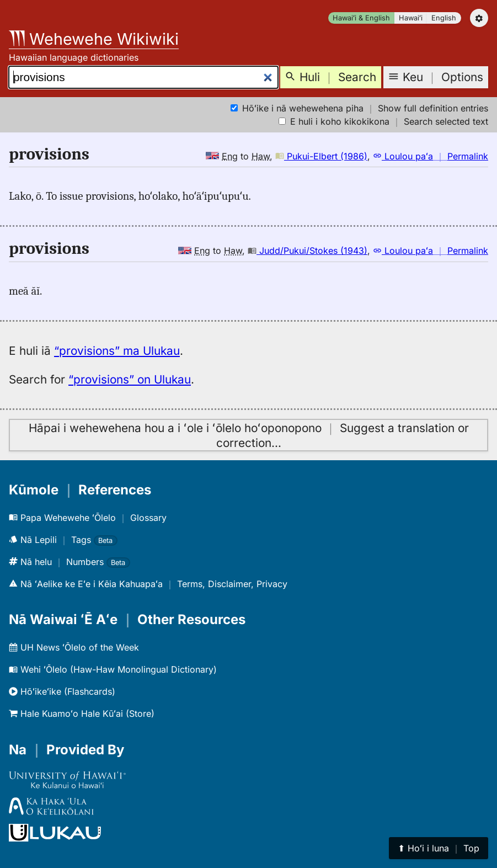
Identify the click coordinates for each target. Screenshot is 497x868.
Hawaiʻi (411, 18)
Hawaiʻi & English (361, 18)
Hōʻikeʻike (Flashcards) (62, 691)
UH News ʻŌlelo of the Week (74, 647)
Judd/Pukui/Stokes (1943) (308, 251)
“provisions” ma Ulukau (117, 351)
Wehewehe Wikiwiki (94, 39)
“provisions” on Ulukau (130, 379)
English (444, 18)
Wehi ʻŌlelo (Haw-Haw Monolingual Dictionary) (113, 669)
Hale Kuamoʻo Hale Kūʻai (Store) (82, 713)
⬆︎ (439, 848)
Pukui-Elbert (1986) (321, 156)
